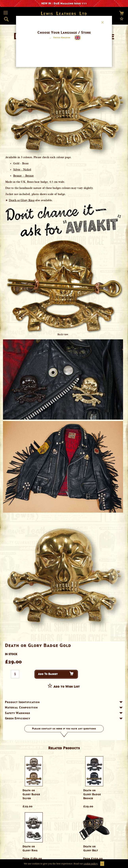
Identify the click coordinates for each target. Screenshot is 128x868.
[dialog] (64, 434)
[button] (59, 38)
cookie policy (91, 864)
